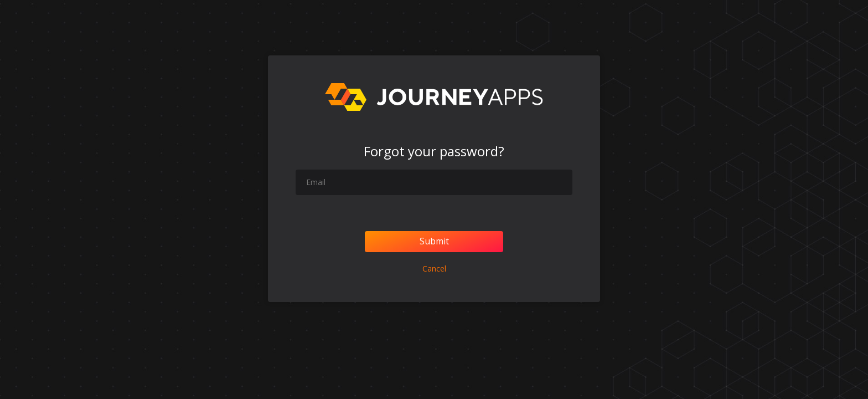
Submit (434, 241)
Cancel (434, 268)
